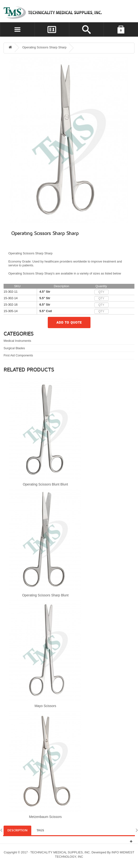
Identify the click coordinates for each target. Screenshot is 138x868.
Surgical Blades (14, 348)
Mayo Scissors (45, 706)
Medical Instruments (17, 341)
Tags (40, 830)
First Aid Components (18, 355)
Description (17, 830)
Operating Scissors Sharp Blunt (45, 595)
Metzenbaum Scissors (45, 817)
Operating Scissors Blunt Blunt (45, 484)
